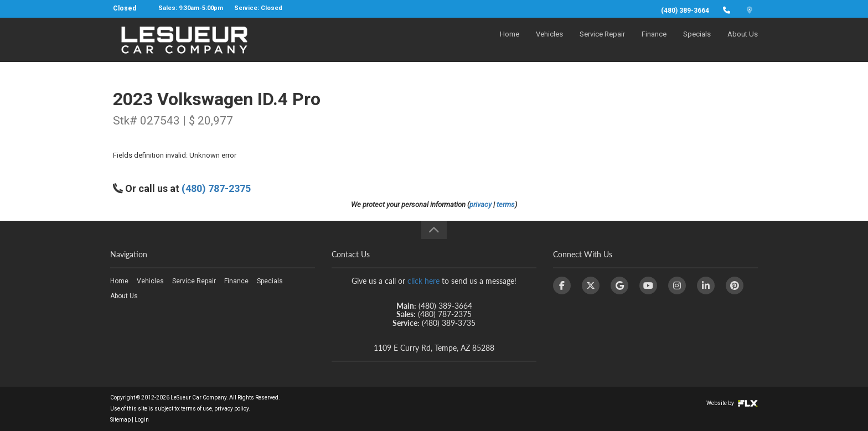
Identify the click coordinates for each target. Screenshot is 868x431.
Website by (732, 403)
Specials (697, 42)
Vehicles (549, 42)
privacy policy (231, 409)
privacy (480, 204)
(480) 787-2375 (216, 188)
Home (510, 42)
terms (506, 204)
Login (142, 420)
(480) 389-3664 (685, 11)
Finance (654, 42)
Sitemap (120, 420)
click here (423, 281)
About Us (743, 42)
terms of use (197, 409)
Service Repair (602, 42)
